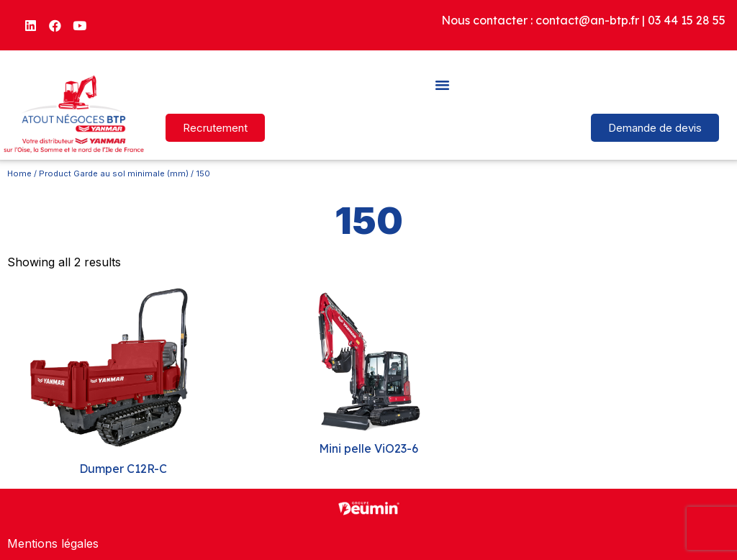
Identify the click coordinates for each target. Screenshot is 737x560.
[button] (443, 84)
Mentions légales (53, 543)
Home (19, 173)
